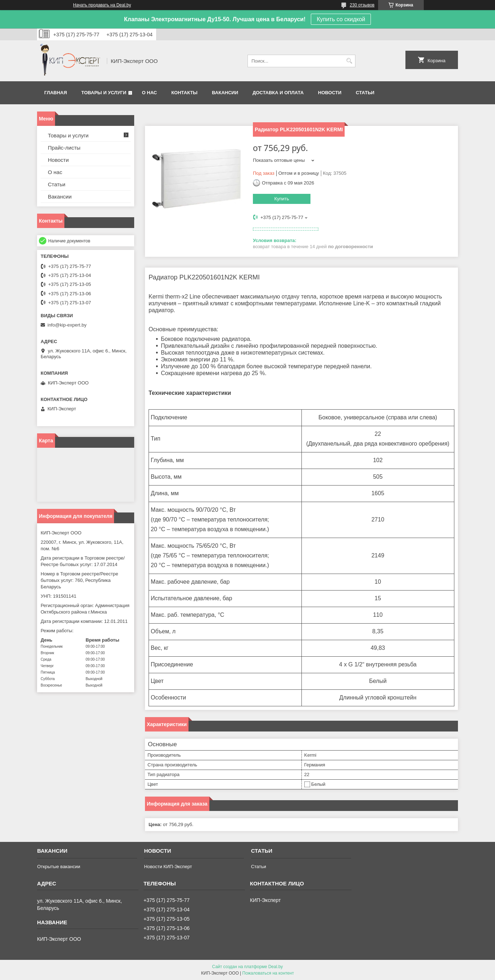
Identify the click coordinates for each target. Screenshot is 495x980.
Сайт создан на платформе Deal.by (248, 967)
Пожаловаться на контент (268, 973)
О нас (150, 93)
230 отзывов (362, 5)
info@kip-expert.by (67, 325)
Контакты (184, 93)
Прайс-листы (64, 148)
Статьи (365, 93)
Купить (281, 199)
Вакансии (225, 93)
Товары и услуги (104, 93)
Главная (56, 93)
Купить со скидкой (341, 19)
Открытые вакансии (59, 867)
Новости (330, 93)
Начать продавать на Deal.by (102, 5)
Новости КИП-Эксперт (168, 867)
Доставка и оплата (278, 93)
